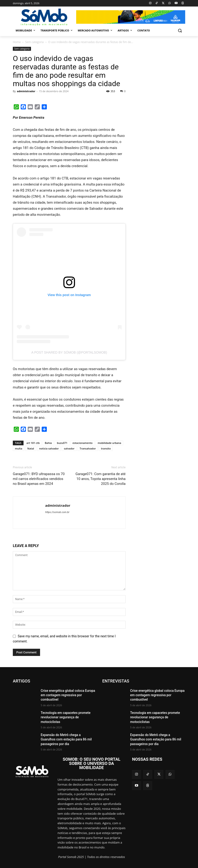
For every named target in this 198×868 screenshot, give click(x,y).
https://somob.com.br (57, 512)
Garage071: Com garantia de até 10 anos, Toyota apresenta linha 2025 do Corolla (101, 479)
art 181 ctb (33, 443)
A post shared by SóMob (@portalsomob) (69, 352)
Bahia (48, 443)
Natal (31, 448)
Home (17, 42)
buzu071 (62, 443)
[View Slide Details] (131, 17)
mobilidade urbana (109, 443)
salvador (69, 448)
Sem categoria (34, 42)
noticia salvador (49, 448)
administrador (26, 91)
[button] (180, 31)
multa (19, 448)
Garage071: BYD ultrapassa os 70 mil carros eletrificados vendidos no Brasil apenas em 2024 (39, 479)
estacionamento (82, 443)
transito (106, 448)
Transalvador (88, 448)
